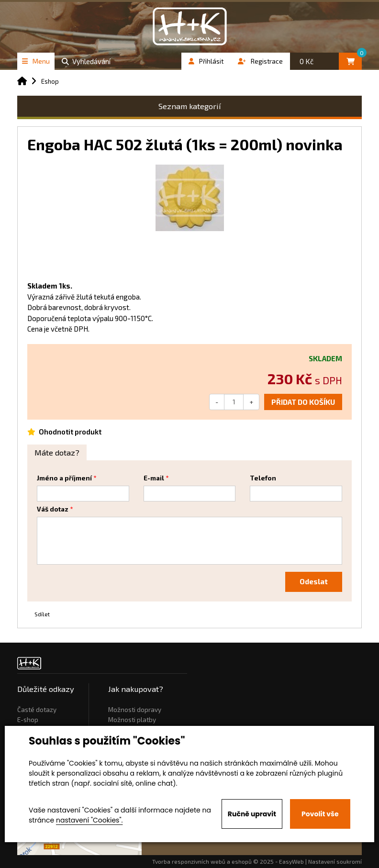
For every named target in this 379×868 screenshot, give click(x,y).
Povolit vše (320, 814)
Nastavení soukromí (335, 861)
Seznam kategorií (190, 106)
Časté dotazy (37, 710)
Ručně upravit (252, 814)
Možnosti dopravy (135, 710)
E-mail (154, 478)
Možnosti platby (132, 720)
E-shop (28, 720)
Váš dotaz (53, 509)
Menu (36, 61)
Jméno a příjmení (64, 478)
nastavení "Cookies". (89, 820)
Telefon (263, 478)
